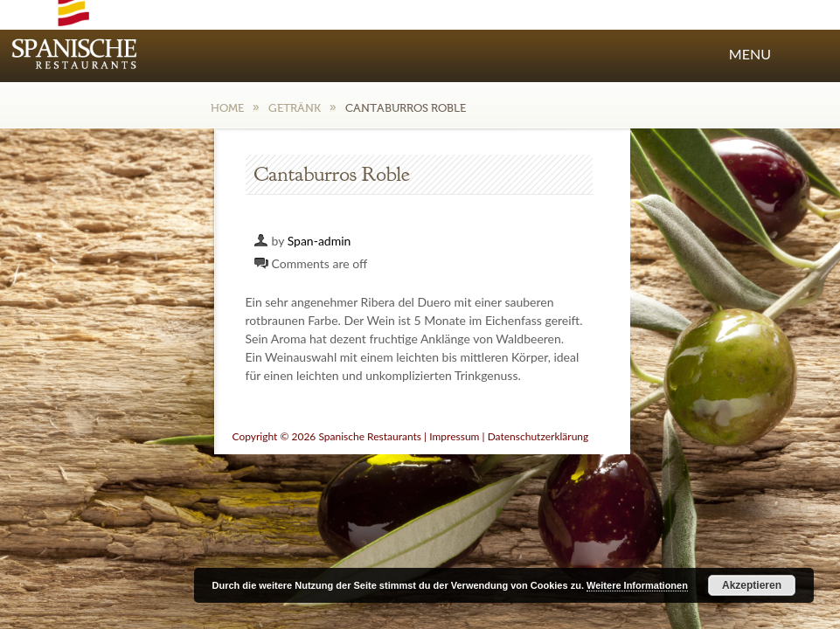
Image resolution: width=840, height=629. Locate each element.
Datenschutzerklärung (538, 436)
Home (227, 108)
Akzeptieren (752, 585)
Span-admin (319, 241)
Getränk (295, 108)
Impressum (454, 436)
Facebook (611, 17)
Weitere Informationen (637, 585)
